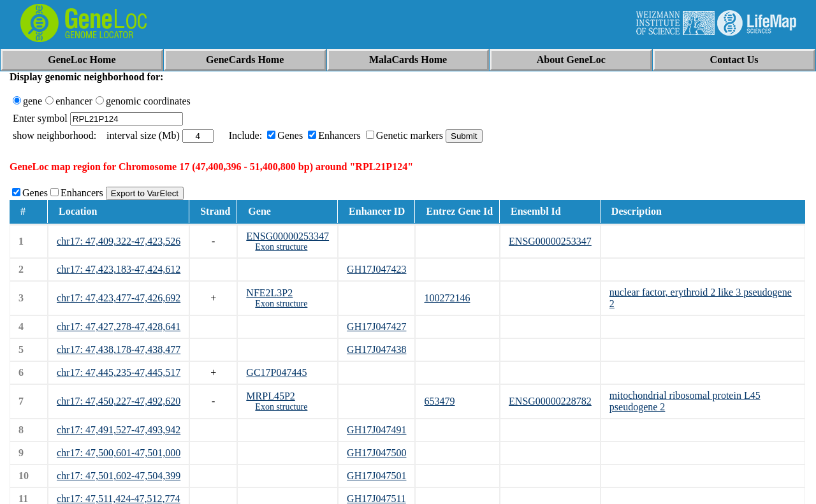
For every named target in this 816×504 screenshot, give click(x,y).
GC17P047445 (276, 372)
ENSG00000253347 (288, 236)
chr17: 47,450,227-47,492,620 (119, 401)
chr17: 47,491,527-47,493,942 (119, 430)
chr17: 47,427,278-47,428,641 (119, 327)
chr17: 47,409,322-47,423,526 (119, 241)
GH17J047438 (376, 349)
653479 (439, 401)
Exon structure (281, 247)
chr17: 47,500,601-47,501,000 (119, 453)
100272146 (447, 298)
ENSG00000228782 (550, 401)
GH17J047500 (376, 453)
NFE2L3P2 (269, 293)
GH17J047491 (376, 430)
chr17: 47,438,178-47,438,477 (119, 349)
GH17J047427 (376, 327)
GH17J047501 (376, 476)
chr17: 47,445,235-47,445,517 (119, 372)
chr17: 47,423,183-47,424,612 (119, 269)
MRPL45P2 (270, 396)
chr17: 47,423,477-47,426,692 (119, 298)
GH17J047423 (376, 269)
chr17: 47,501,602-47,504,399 (119, 476)
